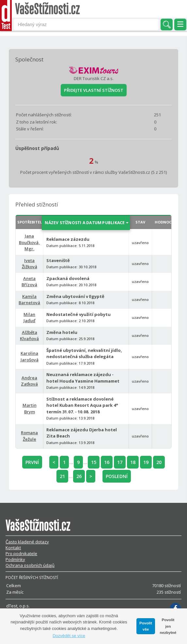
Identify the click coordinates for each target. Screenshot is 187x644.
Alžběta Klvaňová (29, 336)
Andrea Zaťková (29, 381)
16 (107, 462)
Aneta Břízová (29, 282)
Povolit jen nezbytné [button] (168, 626)
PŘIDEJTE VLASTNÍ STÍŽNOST (94, 90)
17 (120, 462)
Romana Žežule (29, 436)
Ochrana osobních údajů (30, 565)
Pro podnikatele (21, 553)
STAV (140, 222)
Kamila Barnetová (29, 300)
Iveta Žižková (30, 264)
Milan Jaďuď (29, 318)
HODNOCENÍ (166, 222)
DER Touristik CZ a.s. (94, 78)
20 (159, 462)
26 (79, 476)
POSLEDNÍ (117, 476)
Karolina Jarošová (30, 356)
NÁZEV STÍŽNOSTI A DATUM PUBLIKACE (85, 223)
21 (62, 476)
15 (94, 462)
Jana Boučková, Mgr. (29, 242)
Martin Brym (30, 408)
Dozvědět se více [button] (69, 636)
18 (133, 462)
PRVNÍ (32, 462)
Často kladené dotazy (27, 542)
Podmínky (15, 559)
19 (146, 462)
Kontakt (13, 548)
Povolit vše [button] (146, 626)
